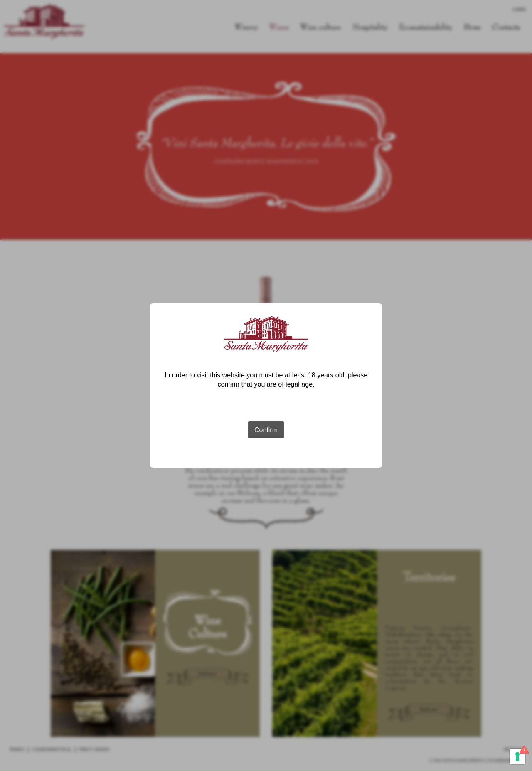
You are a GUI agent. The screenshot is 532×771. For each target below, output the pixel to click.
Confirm (266, 430)
